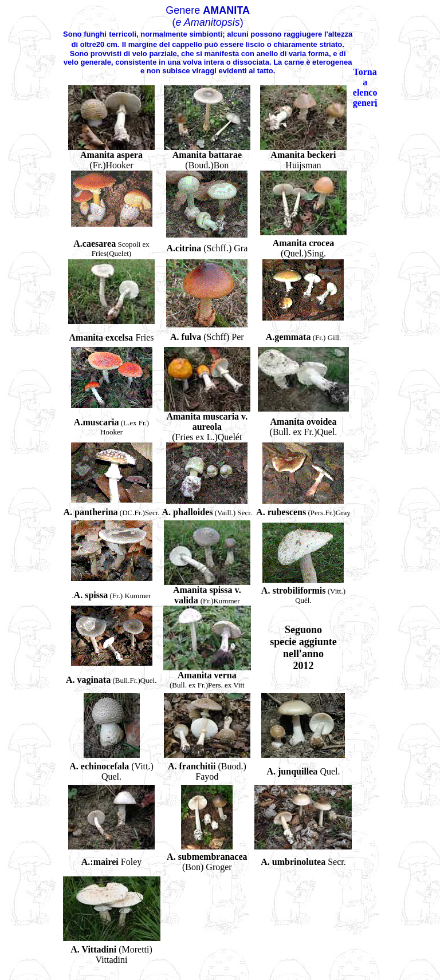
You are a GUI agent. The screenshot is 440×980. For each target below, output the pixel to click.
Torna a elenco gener (365, 87)
